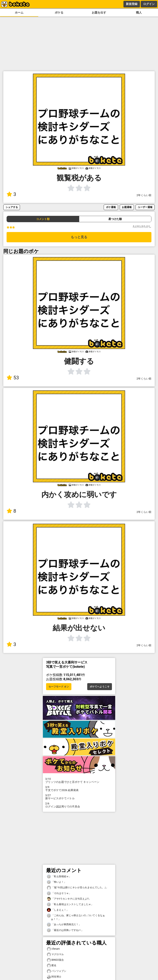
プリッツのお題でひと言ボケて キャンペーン (79, 780)
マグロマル (55, 954)
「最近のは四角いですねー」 (65, 930)
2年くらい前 (144, 195)
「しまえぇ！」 (58, 910)
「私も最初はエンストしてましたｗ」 (70, 904)
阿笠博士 (54, 977)
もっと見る (79, 237)
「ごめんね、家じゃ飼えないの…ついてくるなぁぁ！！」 (76, 917)
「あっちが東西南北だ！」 (64, 925)
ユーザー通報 (145, 207)
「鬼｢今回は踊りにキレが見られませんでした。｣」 (78, 888)
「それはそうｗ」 (59, 893)
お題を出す (99, 13)
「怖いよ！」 (57, 882)
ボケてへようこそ (100, 687)
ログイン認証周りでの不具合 (79, 805)
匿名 (52, 966)
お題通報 (127, 207)
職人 (139, 13)
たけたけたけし (142, 226)
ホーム (19, 13)
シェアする (12, 207)
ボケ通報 (111, 207)
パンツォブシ (57, 971)
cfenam (53, 949)
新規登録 (132, 4)
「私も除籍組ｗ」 (59, 877)
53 (13, 378)
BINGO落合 (55, 960)
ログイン (149, 4)
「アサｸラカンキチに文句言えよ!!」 (69, 899)
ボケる (59, 13)
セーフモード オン (59, 687)
